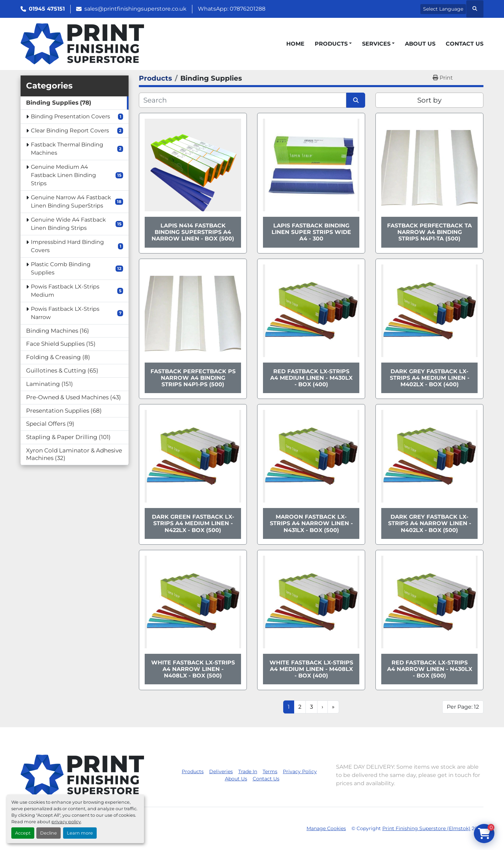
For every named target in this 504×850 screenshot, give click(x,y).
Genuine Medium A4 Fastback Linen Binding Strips (63, 175)
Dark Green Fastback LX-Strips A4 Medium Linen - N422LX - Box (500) (193, 523)
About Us (420, 44)
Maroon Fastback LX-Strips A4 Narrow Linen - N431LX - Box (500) (311, 523)
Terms (270, 771)
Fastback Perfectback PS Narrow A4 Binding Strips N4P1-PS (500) (193, 378)
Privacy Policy (300, 771)
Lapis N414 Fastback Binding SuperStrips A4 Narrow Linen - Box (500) (193, 232)
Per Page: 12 (463, 707)
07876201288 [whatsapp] (248, 9)
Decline (49, 833)
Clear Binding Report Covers (70, 131)
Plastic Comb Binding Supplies (61, 268)
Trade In (248, 771)
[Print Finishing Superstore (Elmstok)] (82, 775)
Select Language (443, 9)
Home (295, 44)
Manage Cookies (326, 828)
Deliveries (221, 771)
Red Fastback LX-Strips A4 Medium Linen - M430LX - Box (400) (311, 378)
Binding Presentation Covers (70, 116)
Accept (23, 833)
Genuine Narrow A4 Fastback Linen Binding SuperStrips (71, 202)
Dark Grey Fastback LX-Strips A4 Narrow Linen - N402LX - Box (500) (430, 523)
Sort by (429, 100)
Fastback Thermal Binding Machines (67, 149)
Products (331, 44)
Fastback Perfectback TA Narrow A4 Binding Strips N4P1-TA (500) (429, 232)
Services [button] (376, 44)
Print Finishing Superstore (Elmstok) (426, 828)
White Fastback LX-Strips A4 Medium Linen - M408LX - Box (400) (311, 669)
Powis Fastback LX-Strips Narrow (65, 313)
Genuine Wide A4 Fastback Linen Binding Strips (68, 224)
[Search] (243, 100)
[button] (333, 44)
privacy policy (66, 822)
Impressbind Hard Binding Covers (67, 246)
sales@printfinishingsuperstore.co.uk (135, 9)
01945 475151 (47, 9)
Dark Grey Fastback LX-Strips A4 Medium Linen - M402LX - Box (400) (430, 378)
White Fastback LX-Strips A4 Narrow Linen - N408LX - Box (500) (193, 669)
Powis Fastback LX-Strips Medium (65, 291)
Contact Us (465, 44)
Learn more (80, 833)
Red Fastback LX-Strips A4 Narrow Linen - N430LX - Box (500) (430, 669)
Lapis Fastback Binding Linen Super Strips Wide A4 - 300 (311, 232)
